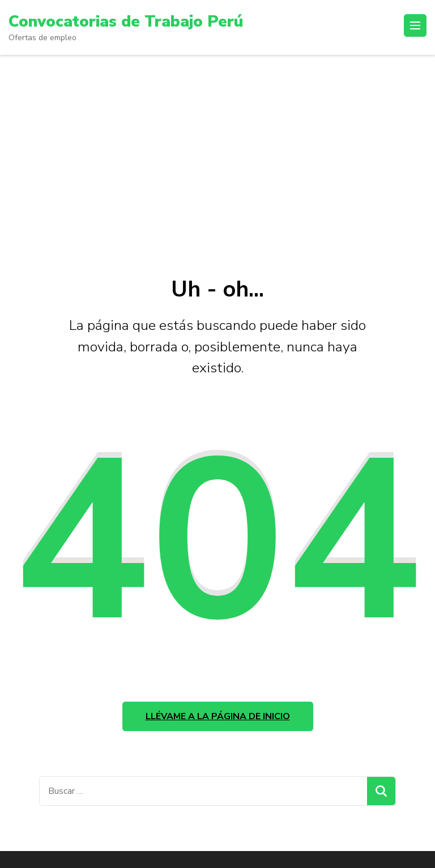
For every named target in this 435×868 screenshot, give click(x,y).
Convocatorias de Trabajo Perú (126, 22)
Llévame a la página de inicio (218, 716)
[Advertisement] (217, 140)
